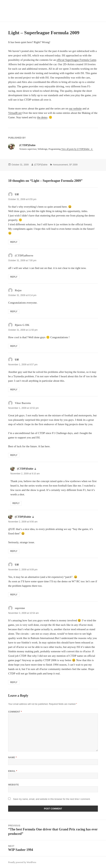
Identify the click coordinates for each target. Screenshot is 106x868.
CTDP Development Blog (32, 11)
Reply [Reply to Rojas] (14, 311)
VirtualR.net (15, 113)
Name (12, 757)
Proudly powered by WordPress (22, 862)
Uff (17, 194)
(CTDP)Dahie (41, 165)
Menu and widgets (94, 15)
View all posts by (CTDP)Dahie (76, 149)
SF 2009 (73, 165)
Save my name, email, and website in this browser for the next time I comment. (52, 799)
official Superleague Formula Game (76, 60)
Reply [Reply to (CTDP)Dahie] (16, 503)
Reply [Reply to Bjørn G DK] (14, 346)
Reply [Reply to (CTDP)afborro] (14, 277)
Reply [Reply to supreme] (14, 682)
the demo (42, 117)
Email (13, 771)
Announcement (60, 165)
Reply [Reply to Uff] (14, 242)
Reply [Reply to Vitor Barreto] (14, 455)
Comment (15, 712)
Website (13, 785)
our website (75, 108)
